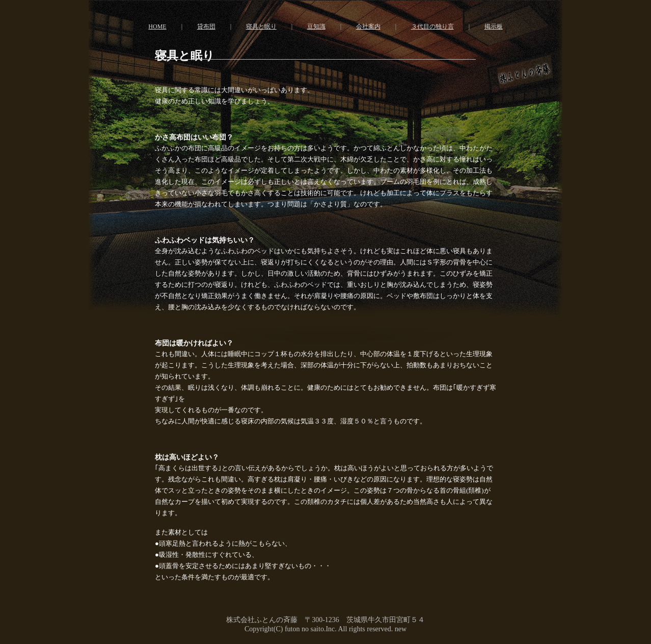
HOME (157, 26)
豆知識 (316, 26)
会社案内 (368, 26)
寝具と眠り (261, 26)
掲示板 (494, 26)
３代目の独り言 (432, 26)
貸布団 (206, 26)
